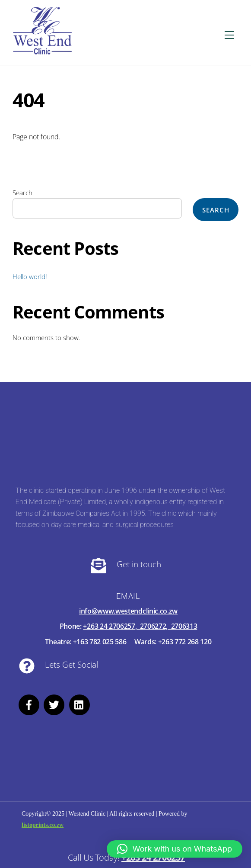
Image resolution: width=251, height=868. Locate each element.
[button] (175, 849)
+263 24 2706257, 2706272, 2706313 (140, 626)
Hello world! (30, 276)
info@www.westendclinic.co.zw (128, 611)
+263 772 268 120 (185, 642)
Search (22, 193)
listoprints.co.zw (43, 825)
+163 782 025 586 (101, 642)
